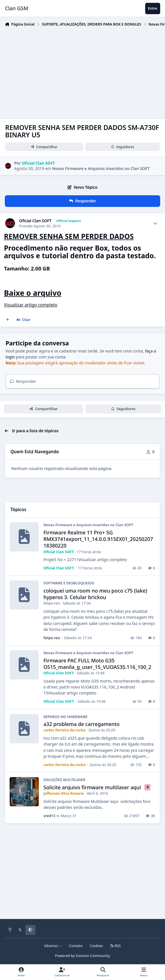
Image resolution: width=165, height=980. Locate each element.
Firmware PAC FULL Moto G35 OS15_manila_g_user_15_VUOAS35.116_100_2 (97, 664)
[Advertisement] (85, 72)
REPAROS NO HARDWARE (66, 717)
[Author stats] (155, 223)
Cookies (96, 946)
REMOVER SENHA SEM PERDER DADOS (69, 236)
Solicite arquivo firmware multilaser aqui (93, 787)
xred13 (50, 816)
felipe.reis (52, 603)
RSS (115, 946)
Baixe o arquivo (33, 293)
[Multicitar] (8, 320)
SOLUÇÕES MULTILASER (65, 780)
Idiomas (53, 946)
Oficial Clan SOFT (35, 221)
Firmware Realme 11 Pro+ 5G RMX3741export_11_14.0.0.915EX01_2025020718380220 (98, 539)
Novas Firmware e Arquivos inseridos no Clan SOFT (101, 168)
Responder (23, 381)
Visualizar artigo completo (31, 305)
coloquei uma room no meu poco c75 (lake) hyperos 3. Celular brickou (95, 594)
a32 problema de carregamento (82, 724)
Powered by (82, 956)
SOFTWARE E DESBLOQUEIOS (69, 583)
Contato (76, 946)
